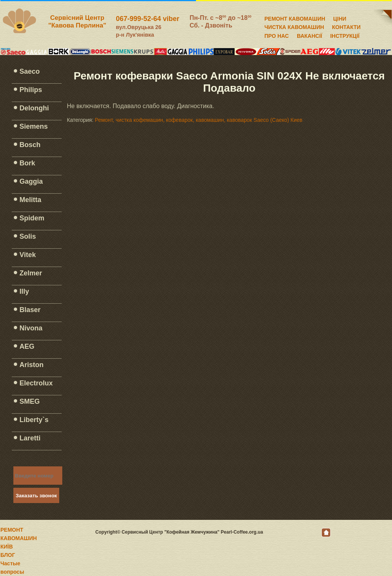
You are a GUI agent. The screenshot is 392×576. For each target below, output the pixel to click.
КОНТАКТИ (346, 26)
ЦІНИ (340, 18)
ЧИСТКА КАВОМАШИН (294, 26)
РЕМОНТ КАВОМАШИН (295, 18)
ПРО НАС (277, 35)
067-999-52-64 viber (147, 19)
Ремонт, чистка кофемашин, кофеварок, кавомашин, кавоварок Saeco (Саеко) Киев (198, 120)
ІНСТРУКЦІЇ (345, 35)
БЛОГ (8, 555)
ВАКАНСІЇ (309, 35)
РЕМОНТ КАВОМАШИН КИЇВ (19, 538)
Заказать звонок (36, 496)
